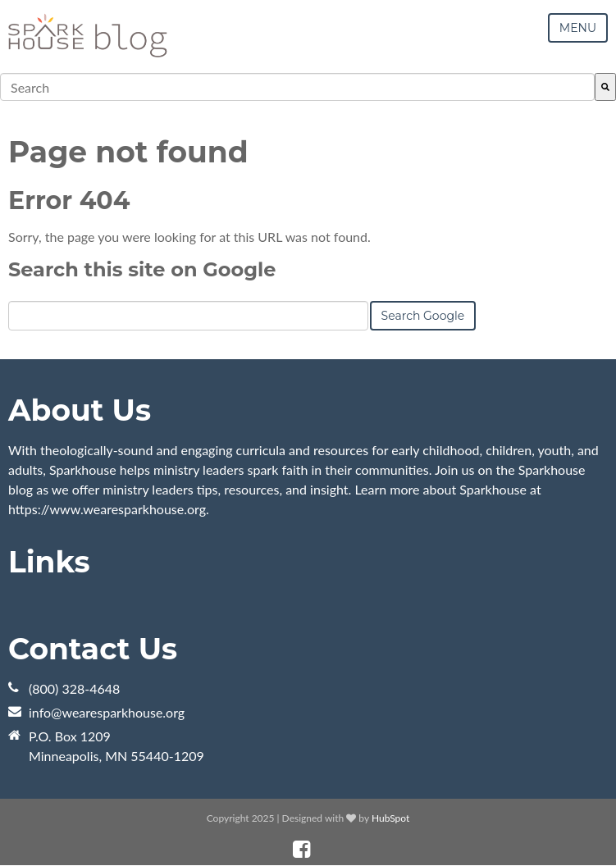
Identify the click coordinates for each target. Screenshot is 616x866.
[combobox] (297, 87)
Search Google (423, 316)
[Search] (605, 87)
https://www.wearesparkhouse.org (107, 509)
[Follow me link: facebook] (301, 849)
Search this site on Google (142, 269)
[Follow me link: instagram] (323, 849)
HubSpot (390, 818)
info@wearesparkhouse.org (107, 712)
